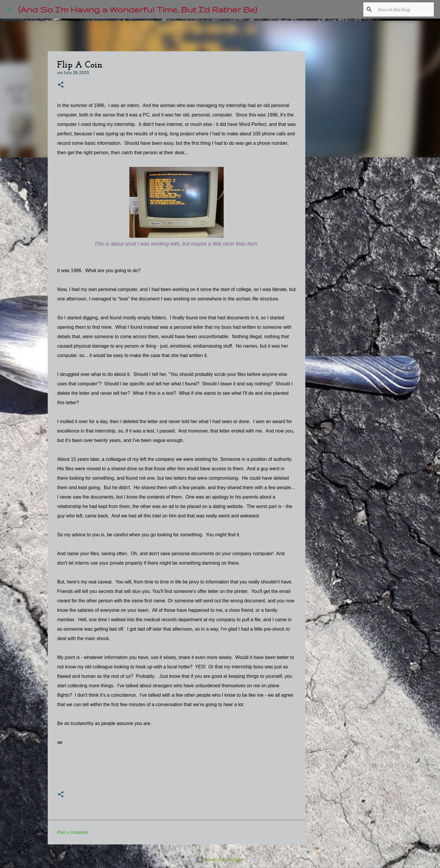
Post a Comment (73, 832)
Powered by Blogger (220, 860)
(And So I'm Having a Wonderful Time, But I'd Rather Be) (138, 9)
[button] (61, 85)
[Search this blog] (403, 9)
